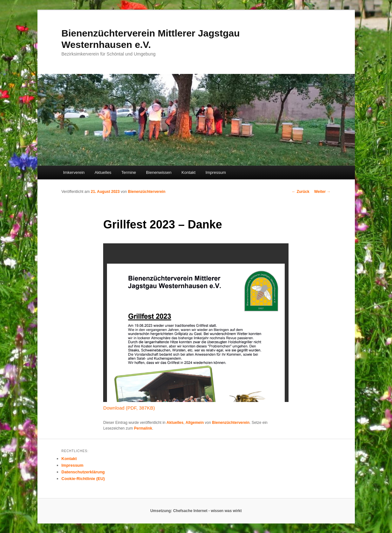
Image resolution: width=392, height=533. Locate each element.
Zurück (300, 192)
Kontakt (189, 172)
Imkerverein (74, 172)
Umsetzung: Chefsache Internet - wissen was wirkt (196, 511)
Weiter (322, 192)
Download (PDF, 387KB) (129, 408)
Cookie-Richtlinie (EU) (83, 479)
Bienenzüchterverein (147, 192)
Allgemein (195, 423)
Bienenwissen (159, 172)
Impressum (216, 172)
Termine (129, 172)
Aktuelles (103, 172)
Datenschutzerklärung (83, 472)
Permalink (143, 428)
